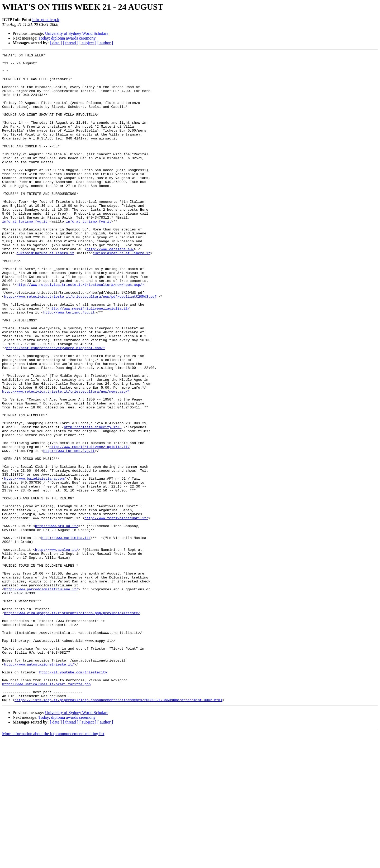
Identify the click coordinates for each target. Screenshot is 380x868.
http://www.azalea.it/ (57, 649)
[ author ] (105, 43)
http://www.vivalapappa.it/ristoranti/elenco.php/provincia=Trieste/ (72, 725)
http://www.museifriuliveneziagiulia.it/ (89, 360)
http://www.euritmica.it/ (66, 635)
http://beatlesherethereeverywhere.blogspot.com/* (56, 407)
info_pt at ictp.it (46, 20)
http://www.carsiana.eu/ (110, 288)
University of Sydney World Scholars (77, 33)
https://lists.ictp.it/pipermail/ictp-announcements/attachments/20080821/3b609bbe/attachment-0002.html (118, 830)
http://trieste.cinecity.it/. (93, 502)
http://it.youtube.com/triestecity (73, 796)
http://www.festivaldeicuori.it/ (116, 611)
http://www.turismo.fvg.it (69, 364)
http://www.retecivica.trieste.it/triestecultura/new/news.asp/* (80, 331)
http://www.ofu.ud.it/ (57, 621)
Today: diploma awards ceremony (67, 38)
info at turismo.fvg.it (25, 255)
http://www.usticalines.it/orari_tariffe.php (46, 811)
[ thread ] (71, 43)
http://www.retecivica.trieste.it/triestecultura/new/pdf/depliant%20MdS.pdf (80, 345)
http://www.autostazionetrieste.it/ (39, 787)
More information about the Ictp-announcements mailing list (53, 863)
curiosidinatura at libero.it (45, 293)
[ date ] (56, 43)
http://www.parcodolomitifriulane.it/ (41, 697)
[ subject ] (88, 43)
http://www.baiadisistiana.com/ (35, 564)
